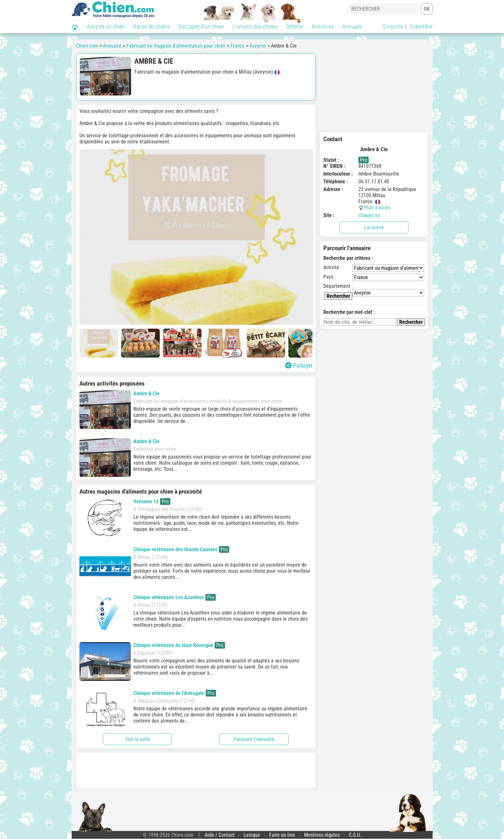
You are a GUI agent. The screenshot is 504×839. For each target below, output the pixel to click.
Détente (295, 27)
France (238, 46)
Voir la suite (138, 739)
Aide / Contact (220, 835)
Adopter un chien (106, 27)
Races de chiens (152, 27)
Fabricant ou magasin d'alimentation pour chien (176, 46)
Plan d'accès (377, 208)
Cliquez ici (369, 215)
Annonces (323, 27)
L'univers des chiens (255, 27)
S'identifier (421, 27)
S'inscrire (393, 27)
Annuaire (352, 27)
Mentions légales (322, 835)
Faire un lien (282, 835)
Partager (299, 365)
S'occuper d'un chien (201, 27)
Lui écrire (374, 228)
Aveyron (258, 46)
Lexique (252, 835)
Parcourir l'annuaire (254, 739)
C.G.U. (355, 835)
